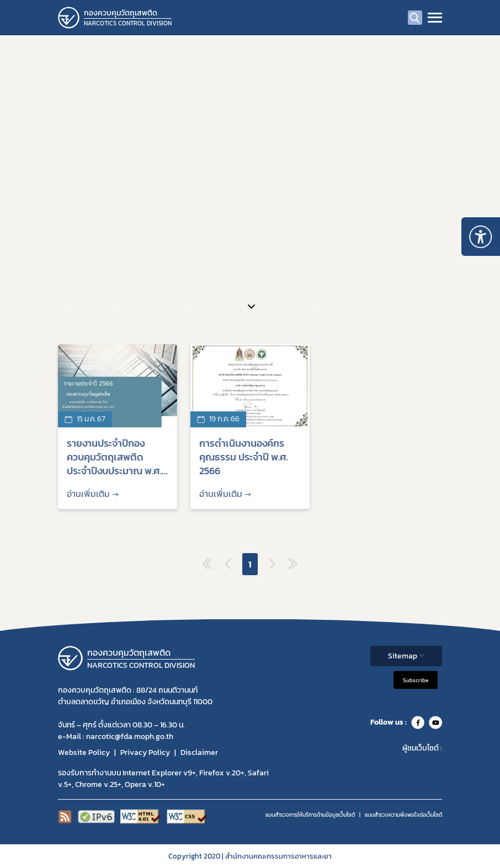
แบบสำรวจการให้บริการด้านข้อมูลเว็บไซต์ (310, 815)
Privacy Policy (145, 752)
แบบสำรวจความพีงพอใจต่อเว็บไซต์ (403, 815)
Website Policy (84, 752)
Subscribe (416, 680)
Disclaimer (199, 752)
